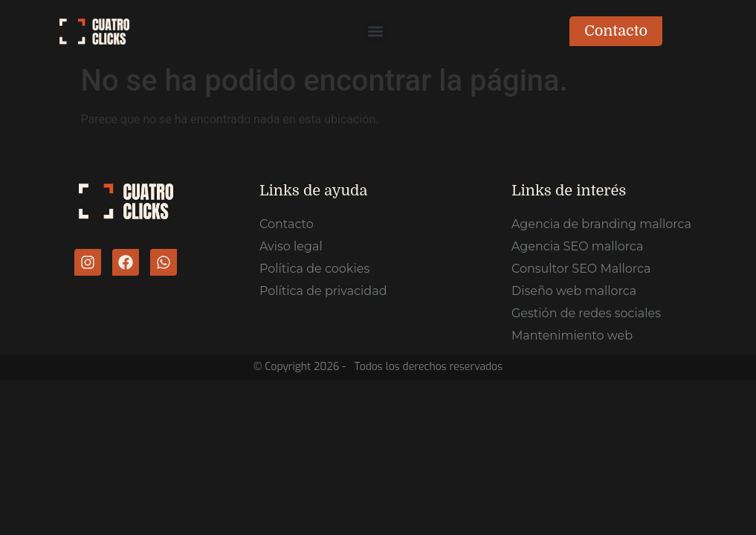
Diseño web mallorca (574, 291)
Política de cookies (314, 269)
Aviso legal (291, 246)
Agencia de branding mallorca (601, 224)
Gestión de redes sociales (586, 313)
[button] (376, 32)
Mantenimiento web (572, 335)
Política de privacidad (323, 291)
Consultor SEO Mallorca (581, 269)
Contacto (287, 224)
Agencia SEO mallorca (578, 246)
